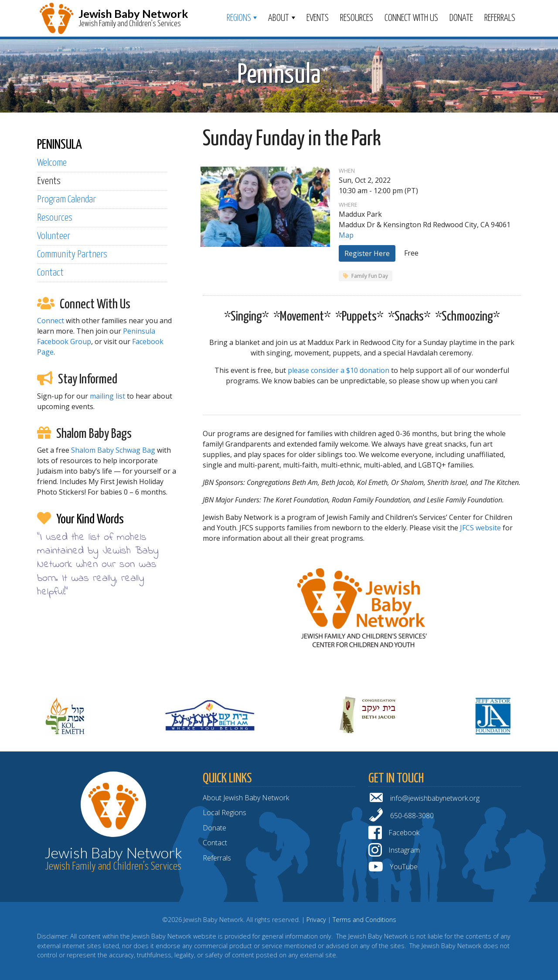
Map (346, 235)
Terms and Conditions (364, 920)
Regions (239, 18)
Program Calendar (66, 200)
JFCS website (480, 528)
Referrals (500, 18)
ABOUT (279, 18)
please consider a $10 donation (339, 370)
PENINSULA (60, 145)
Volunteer (54, 236)
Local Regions (225, 813)
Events (318, 18)
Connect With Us (411, 18)
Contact (50, 273)
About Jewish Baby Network (246, 798)
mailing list (107, 396)
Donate (461, 18)
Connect (51, 321)
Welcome (52, 163)
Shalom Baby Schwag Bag (113, 450)
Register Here (367, 253)
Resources (357, 18)
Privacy (316, 920)
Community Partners (72, 254)
